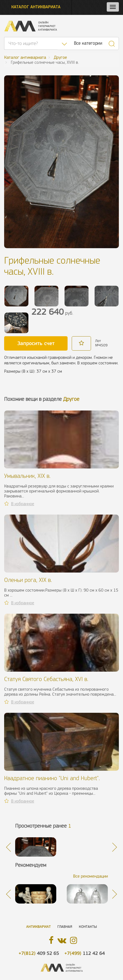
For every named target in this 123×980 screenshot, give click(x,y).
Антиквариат (38, 927)
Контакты (88, 927)
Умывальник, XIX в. (27, 476)
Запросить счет (36, 343)
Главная (65, 927)
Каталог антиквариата (36, 7)
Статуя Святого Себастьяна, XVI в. (46, 679)
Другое (71, 399)
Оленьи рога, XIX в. (28, 580)
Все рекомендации (90, 876)
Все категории (88, 43)
